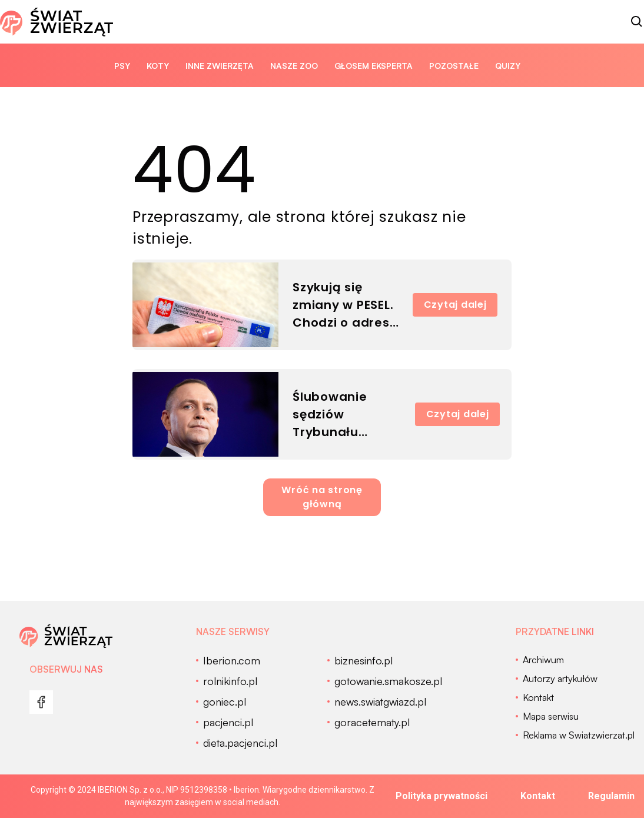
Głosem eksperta (374, 66)
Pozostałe (454, 66)
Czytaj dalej (455, 305)
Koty (158, 66)
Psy (122, 66)
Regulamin (611, 796)
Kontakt (538, 796)
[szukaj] (637, 22)
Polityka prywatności (441, 796)
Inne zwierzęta (220, 66)
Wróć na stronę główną (322, 497)
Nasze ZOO (294, 66)
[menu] (41, 702)
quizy (508, 66)
